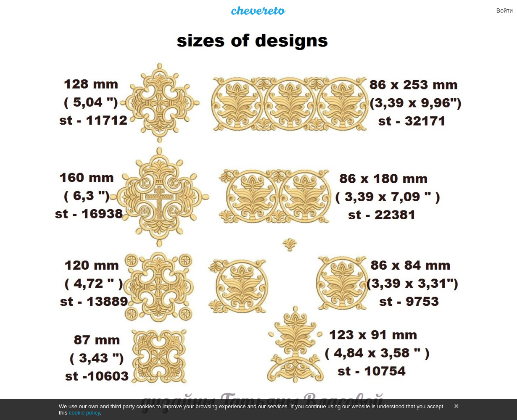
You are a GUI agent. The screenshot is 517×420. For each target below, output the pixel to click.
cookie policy (84, 413)
